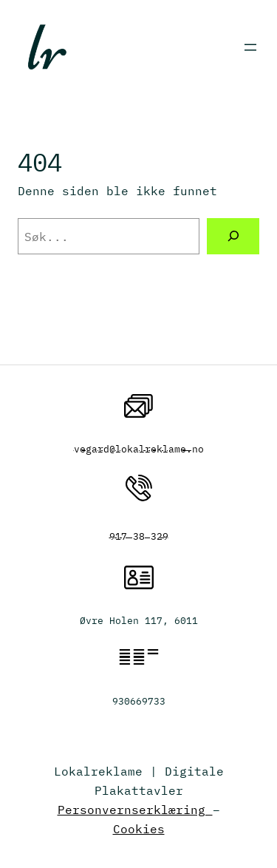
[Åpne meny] (250, 47)
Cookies (139, 828)
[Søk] (233, 237)
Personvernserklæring (135, 809)
